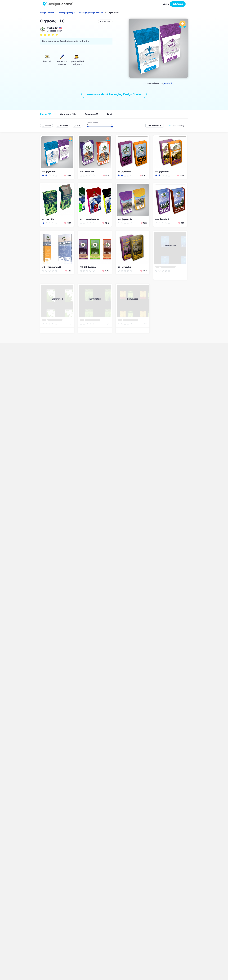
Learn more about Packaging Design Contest (114, 94)
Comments (68, 114)
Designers (91, 114)
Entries (46, 114)
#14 (82, 172)
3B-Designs (90, 267)
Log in (166, 4)
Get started (178, 4)
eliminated (64, 125)
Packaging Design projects (91, 13)
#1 (43, 219)
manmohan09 (54, 267)
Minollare (90, 172)
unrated (48, 125)
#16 (157, 219)
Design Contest (47, 13)
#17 (119, 219)
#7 (44, 172)
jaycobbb (168, 83)
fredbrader (52, 28)
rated (78, 125)
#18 (82, 219)
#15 (44, 267)
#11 (82, 267)
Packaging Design (67, 13)
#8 (119, 172)
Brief (110, 114)
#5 (157, 172)
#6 (119, 267)
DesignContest (58, 4)
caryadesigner (92, 219)
